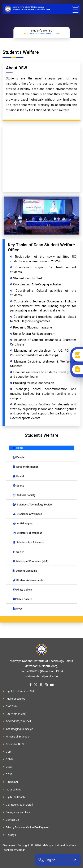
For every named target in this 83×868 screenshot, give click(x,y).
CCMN (8, 759)
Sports (18, 486)
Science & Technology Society (32, 505)
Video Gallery (22, 599)
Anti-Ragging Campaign (18, 729)
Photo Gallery (22, 590)
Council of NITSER (15, 744)
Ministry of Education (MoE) (30, 561)
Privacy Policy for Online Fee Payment (26, 827)
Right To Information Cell (18, 691)
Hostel (18, 476)
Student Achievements (28, 580)
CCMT (8, 752)
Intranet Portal (12, 790)
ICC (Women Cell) (14, 714)
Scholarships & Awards (28, 542)
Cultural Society (24, 495)
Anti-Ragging (23, 524)
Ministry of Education (16, 737)
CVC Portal (10, 706)
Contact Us (11, 820)
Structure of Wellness (27, 533)
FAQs (18, 609)
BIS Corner (10, 782)
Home (18, 448)
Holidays (9, 835)
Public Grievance (14, 699)
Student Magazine (25, 571)
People (19, 457)
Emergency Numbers (16, 812)
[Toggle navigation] (75, 9)
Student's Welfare (45, 34)
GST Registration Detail (18, 805)
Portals (32, 34)
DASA (7, 774)
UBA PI (18, 552)
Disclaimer (9, 845)
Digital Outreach (14, 797)
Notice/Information (26, 467)
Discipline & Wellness (27, 514)
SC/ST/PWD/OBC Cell (17, 722)
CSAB (7, 767)
